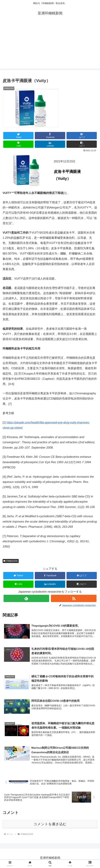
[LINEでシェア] (18, 144)
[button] (82, 144)
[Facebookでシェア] (50, 136)
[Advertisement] (50, 46)
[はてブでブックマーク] (82, 136)
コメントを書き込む (50, 825)
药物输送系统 (11, 561)
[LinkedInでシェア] (50, 144)
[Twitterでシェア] (18, 136)
